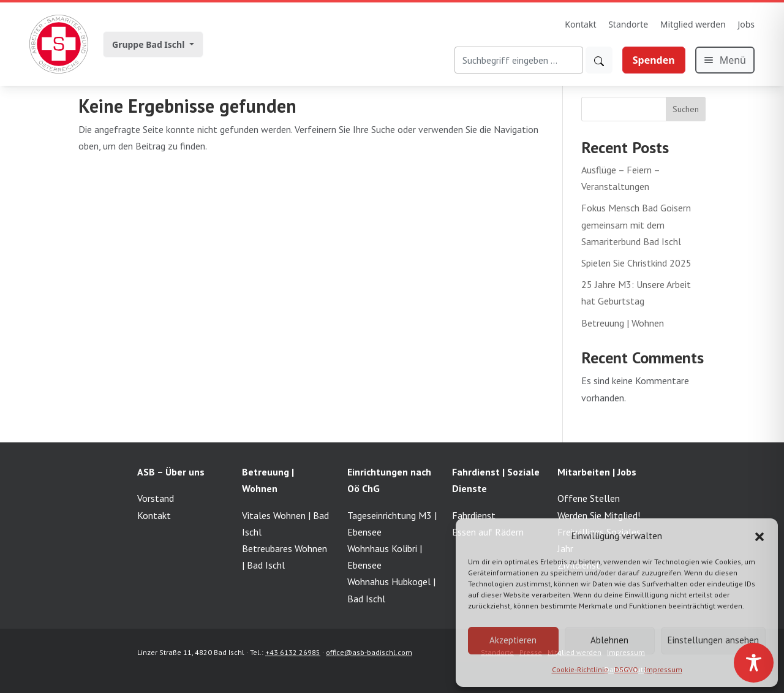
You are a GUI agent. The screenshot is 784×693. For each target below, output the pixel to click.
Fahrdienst (474, 515)
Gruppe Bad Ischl (149, 44)
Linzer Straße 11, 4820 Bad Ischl (191, 652)
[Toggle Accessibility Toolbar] (754, 663)
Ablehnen (609, 640)
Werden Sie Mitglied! (599, 515)
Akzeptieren (513, 640)
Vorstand (156, 498)
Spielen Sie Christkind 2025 (636, 263)
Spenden (654, 60)
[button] (759, 536)
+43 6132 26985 (293, 652)
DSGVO (626, 669)
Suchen (686, 109)
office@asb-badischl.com (369, 652)
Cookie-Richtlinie (580, 669)
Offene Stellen (589, 498)
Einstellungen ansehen (713, 640)
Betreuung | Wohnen (623, 323)
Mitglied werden (693, 24)
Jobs (746, 24)
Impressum (663, 669)
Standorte (628, 24)
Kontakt (580, 24)
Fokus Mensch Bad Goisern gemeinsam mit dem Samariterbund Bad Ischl (636, 224)
